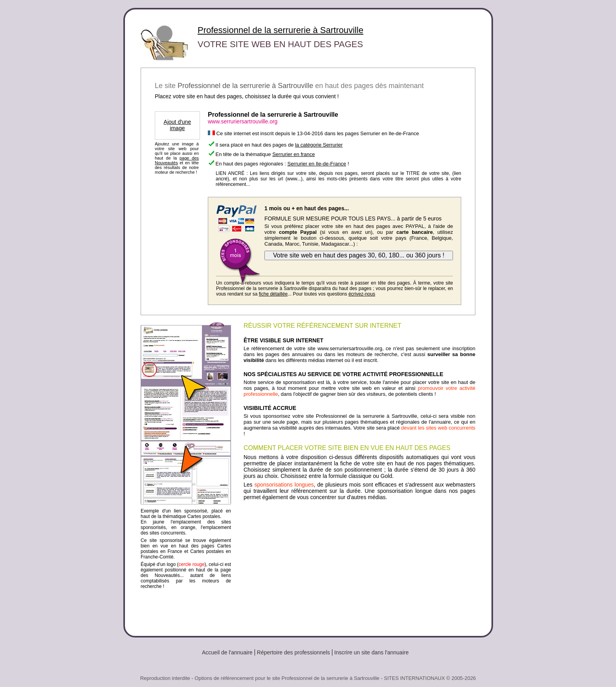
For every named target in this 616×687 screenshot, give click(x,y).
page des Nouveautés (177, 160)
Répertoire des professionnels (293, 652)
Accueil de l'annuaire (227, 652)
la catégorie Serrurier (319, 145)
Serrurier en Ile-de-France (317, 164)
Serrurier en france (293, 154)
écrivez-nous (362, 294)
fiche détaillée (273, 294)
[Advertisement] (359, 565)
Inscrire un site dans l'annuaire (371, 652)
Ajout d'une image (178, 125)
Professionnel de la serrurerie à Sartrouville (280, 30)
